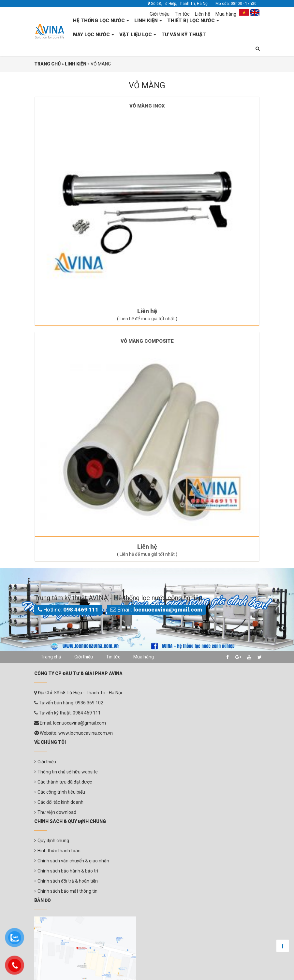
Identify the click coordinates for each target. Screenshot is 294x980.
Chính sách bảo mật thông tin (67, 891)
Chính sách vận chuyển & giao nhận (73, 861)
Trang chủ (51, 657)
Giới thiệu (160, 14)
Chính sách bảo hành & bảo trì (68, 871)
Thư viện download (57, 812)
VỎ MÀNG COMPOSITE (147, 341)
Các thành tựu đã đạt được (65, 782)
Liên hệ (203, 14)
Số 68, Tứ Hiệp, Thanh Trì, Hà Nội (178, 4)
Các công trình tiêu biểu (61, 792)
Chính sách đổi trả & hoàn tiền (68, 881)
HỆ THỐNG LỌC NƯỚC (99, 21)
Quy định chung (53, 841)
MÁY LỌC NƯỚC (91, 35)
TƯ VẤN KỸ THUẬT (184, 35)
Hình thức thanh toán (59, 851)
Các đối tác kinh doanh (60, 802)
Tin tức (182, 14)
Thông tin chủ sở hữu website (68, 772)
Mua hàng (226, 14)
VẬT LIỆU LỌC (136, 35)
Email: (156, 610)
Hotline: (68, 610)
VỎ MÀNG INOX (147, 106)
